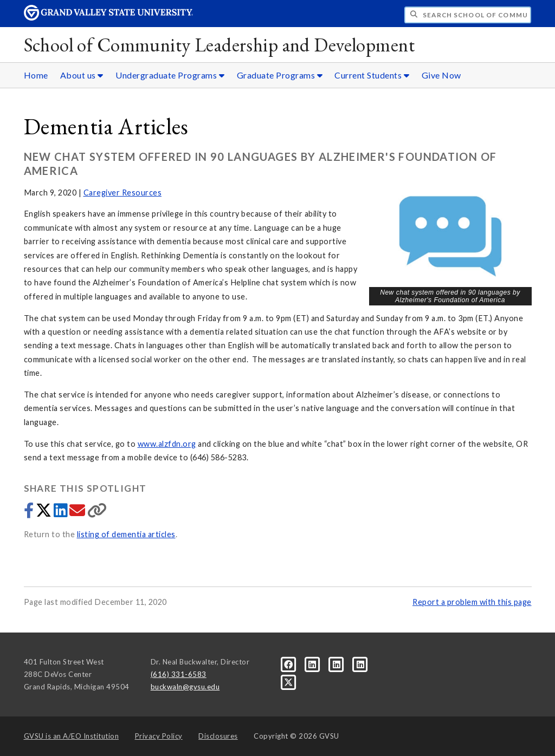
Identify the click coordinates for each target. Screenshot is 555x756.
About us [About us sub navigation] (82, 75)
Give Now (441, 75)
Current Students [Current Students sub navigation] (372, 75)
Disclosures (218, 736)
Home (36, 75)
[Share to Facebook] (30, 513)
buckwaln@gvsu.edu (185, 687)
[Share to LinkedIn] (62, 513)
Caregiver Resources (123, 193)
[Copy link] (97, 513)
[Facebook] (289, 664)
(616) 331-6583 (179, 674)
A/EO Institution (72, 736)
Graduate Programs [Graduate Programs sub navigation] (280, 75)
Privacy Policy (159, 736)
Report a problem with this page (472, 602)
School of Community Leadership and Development (219, 45)
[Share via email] (78, 513)
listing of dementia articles (126, 534)
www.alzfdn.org (167, 444)
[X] (289, 681)
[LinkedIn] (313, 664)
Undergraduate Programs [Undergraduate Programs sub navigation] (170, 75)
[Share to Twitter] (45, 513)
